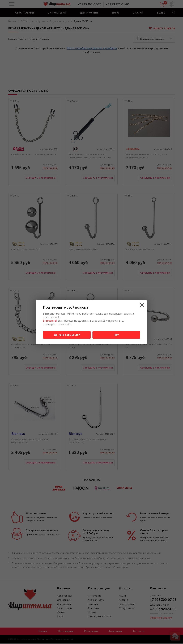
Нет (116, 335)
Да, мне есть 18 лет (67, 335)
